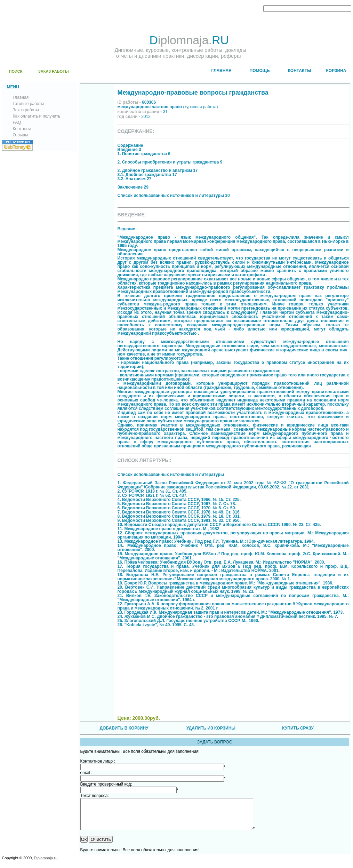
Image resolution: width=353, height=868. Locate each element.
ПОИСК (16, 71)
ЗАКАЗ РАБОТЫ (54, 71)
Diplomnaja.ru (46, 864)
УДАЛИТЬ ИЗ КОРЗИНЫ (211, 728)
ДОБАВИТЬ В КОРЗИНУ (124, 728)
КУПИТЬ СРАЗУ (298, 728)
